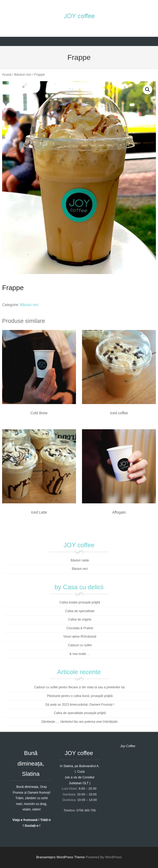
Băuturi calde (80, 560)
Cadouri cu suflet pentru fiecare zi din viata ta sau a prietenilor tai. (80, 687)
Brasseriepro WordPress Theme (60, 857)
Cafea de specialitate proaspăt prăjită (80, 713)
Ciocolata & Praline (80, 628)
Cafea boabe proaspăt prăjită (80, 602)
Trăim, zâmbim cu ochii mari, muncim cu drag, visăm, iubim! (32, 804)
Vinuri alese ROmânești (80, 637)
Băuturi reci (23, 74)
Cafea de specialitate (80, 611)
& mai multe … (80, 654)
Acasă (7, 74)
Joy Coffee (128, 746)
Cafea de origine (80, 619)
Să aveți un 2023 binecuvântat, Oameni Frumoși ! (80, 705)
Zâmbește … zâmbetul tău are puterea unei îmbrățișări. (80, 722)
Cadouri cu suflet (80, 645)
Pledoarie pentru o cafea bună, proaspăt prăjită (80, 696)
